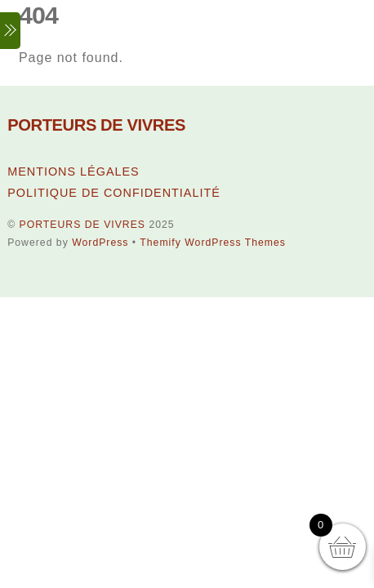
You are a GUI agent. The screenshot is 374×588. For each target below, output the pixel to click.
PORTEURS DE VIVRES (82, 225)
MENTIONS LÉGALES (73, 171)
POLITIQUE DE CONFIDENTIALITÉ (114, 193)
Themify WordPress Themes (213, 243)
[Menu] (10, 31)
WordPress (100, 243)
